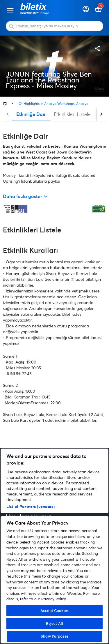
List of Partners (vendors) (31, 506)
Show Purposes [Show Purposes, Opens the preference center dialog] (54, 636)
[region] (54, 546)
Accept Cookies (54, 611)
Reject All (54, 623)
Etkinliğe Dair (31, 114)
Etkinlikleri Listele (72, 114)
